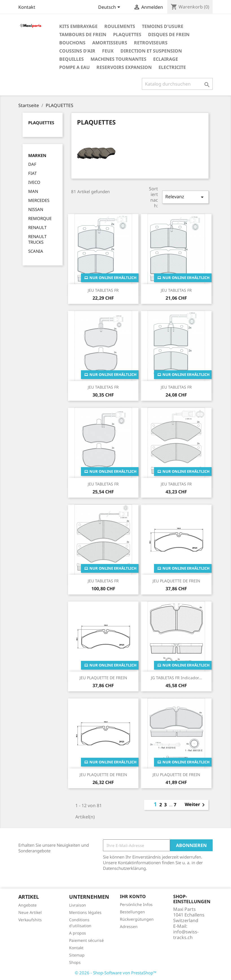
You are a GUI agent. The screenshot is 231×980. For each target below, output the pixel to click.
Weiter (196, 805)
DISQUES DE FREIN (169, 34)
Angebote (27, 905)
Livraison (78, 905)
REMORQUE (40, 218)
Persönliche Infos (136, 904)
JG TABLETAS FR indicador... (176, 678)
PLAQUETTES (127, 34)
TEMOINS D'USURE (163, 26)
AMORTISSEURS (110, 43)
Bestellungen (132, 912)
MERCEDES (39, 200)
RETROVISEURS (151, 43)
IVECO (34, 182)
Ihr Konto (133, 896)
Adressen (129, 926)
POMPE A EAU (74, 67)
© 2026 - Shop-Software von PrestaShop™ (116, 973)
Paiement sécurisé (86, 940)
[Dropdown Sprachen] (110, 8)
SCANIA (36, 251)
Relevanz (185, 197)
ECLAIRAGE (166, 59)
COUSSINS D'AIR (77, 51)
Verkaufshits (30, 920)
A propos (78, 933)
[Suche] (177, 84)
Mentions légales (85, 912)
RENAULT (37, 227)
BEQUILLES (71, 59)
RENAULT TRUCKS (37, 239)
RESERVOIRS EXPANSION (124, 67)
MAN (33, 191)
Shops (75, 962)
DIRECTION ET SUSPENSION (151, 51)
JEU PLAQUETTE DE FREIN (176, 581)
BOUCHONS (72, 43)
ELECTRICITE (172, 67)
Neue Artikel (30, 912)
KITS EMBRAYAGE (78, 26)
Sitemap (77, 955)
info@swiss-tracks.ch (186, 935)
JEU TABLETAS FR (103, 290)
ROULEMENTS (120, 26)
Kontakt (27, 7)
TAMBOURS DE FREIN (83, 34)
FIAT (32, 173)
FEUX (108, 51)
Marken (37, 155)
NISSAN (36, 209)
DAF (32, 164)
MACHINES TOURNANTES (118, 59)
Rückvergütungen (137, 919)
